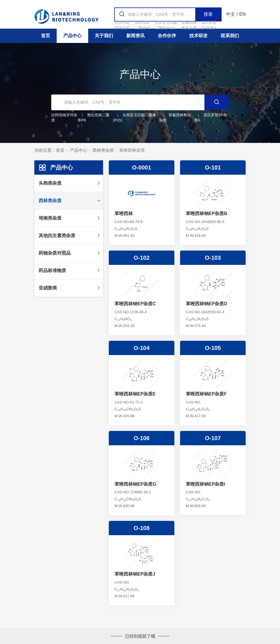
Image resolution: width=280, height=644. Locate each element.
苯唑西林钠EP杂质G (135, 484)
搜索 (208, 14)
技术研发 (198, 36)
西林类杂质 (103, 150)
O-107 (213, 438)
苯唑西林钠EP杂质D (207, 304)
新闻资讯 (135, 36)
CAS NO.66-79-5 (129, 222)
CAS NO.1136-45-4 (131, 312)
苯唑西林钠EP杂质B (207, 213)
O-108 (142, 528)
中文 (230, 14)
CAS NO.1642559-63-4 (205, 312)
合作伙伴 (167, 36)
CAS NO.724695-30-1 (133, 492)
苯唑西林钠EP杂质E (135, 394)
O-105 (213, 348)
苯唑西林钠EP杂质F (206, 394)
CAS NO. (193, 402)
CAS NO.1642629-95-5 (205, 222)
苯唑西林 (124, 213)
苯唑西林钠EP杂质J (135, 574)
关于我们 (104, 36)
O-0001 (142, 168)
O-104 (142, 348)
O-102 (142, 258)
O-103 (213, 258)
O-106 (142, 438)
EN (242, 14)
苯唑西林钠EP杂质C (135, 304)
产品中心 (72, 36)
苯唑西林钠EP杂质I (206, 484)
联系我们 (230, 36)
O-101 (213, 168)
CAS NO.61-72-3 (129, 402)
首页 (46, 36)
